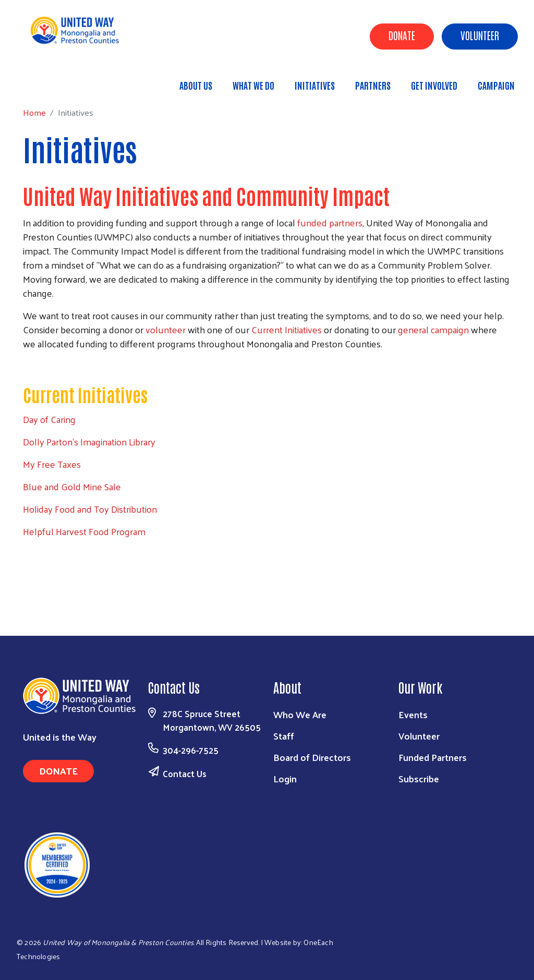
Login (285, 778)
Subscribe (419, 778)
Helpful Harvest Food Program (84, 531)
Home (61, 81)
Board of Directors (312, 757)
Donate (402, 35)
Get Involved (434, 85)
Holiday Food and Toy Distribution (90, 509)
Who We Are (300, 714)
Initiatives (315, 85)
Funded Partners (433, 757)
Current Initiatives (287, 329)
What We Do (253, 85)
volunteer (166, 329)
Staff (284, 736)
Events (413, 714)
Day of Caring (49, 419)
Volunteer (480, 35)
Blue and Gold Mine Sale (72, 486)
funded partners (330, 222)
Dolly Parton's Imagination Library (89, 441)
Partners (373, 85)
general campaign (433, 329)
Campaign (496, 85)
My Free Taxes (52, 464)
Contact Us (185, 773)
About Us (196, 85)
